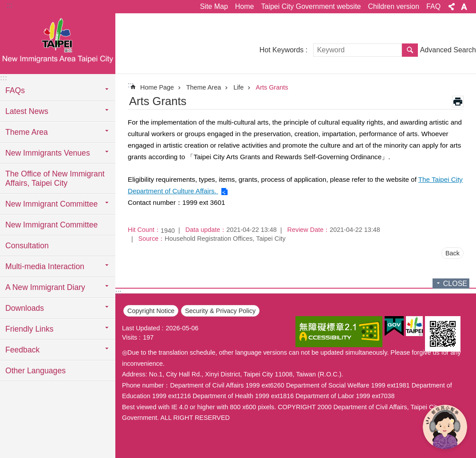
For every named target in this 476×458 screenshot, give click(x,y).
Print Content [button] (458, 102)
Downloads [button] (25, 308)
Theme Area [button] (27, 132)
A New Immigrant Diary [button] (45, 287)
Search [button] (410, 50)
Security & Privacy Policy (220, 311)
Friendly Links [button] (30, 329)
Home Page (157, 87)
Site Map (214, 6)
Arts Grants (272, 87)
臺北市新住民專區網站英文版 (58, 43)
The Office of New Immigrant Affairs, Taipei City (55, 178)
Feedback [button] (22, 350)
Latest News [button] (27, 111)
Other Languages (35, 371)
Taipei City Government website (311, 6)
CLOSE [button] (455, 284)
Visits (130, 337)
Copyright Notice (151, 311)
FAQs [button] (15, 90)
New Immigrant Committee (51, 225)
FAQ (433, 6)
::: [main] (131, 85)
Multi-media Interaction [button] (45, 266)
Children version (393, 6)
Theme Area (204, 87)
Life (238, 87)
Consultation (27, 246)
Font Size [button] (464, 7)
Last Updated (141, 328)
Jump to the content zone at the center (5, 5)
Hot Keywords (282, 50)
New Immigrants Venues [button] (48, 153)
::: (10, 5)
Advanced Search (448, 50)
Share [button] (452, 7)
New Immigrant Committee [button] (51, 204)
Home (245, 6)
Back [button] (452, 253)
